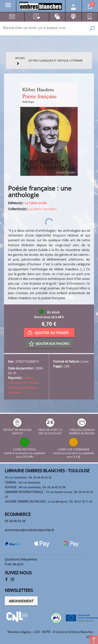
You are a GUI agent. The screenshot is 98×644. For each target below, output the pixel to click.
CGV (37, 632)
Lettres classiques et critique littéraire (23, 382)
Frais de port (14, 564)
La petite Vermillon (43, 209)
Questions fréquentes (21, 559)
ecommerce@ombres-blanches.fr (29, 530)
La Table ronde (36, 203)
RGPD (46, 632)
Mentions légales (19, 632)
